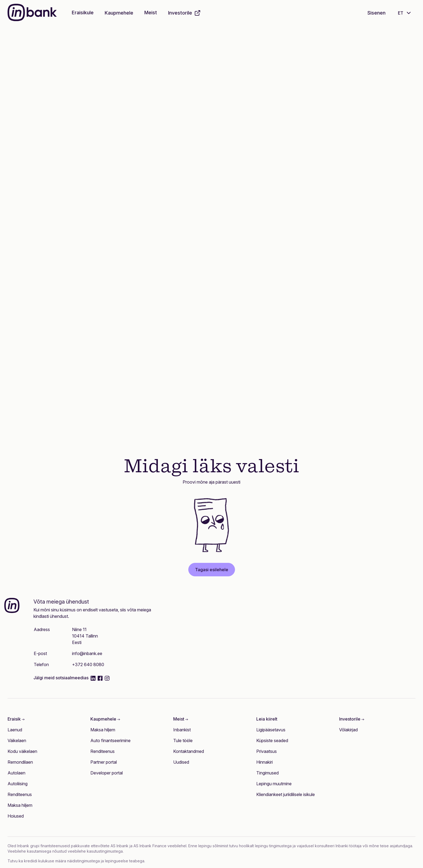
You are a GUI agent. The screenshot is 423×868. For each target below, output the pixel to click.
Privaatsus (267, 751)
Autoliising (18, 784)
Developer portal (107, 773)
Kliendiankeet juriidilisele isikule (286, 794)
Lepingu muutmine (274, 784)
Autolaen (16, 773)
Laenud (15, 730)
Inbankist (182, 730)
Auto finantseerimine (110, 740)
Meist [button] (151, 13)
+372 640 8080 (88, 664)
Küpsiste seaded (272, 740)
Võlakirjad (348, 730)
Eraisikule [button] (83, 13)
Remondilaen (20, 762)
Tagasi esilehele (212, 570)
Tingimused (267, 773)
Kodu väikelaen (22, 751)
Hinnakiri (265, 762)
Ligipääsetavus (271, 730)
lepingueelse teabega (125, 861)
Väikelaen (17, 740)
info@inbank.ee (87, 653)
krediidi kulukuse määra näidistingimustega (62, 861)
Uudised (181, 762)
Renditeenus (20, 794)
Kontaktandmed (189, 751)
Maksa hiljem (20, 805)
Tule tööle (183, 740)
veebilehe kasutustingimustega (95, 851)
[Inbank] (32, 13)
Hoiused (16, 816)
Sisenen (376, 13)
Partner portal (104, 762)
